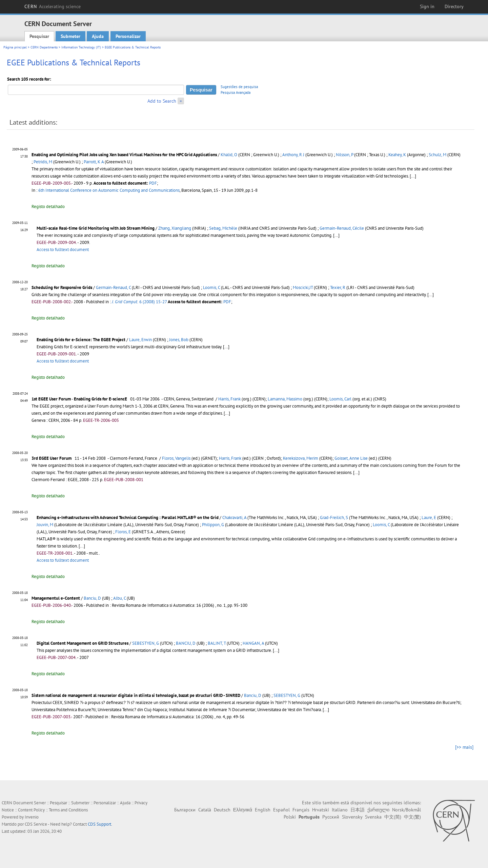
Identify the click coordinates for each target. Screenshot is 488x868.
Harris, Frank (229, 399)
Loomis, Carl (340, 399)
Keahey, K (397, 155)
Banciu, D (92, 598)
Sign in (427, 6)
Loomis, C (211, 287)
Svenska (373, 817)
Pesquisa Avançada (236, 92)
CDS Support (99, 824)
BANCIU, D (186, 643)
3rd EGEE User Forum (52, 458)
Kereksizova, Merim (301, 458)
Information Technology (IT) (81, 47)
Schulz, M (438, 155)
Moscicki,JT (303, 287)
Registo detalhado (48, 206)
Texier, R (338, 287)
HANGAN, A (253, 643)
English (263, 810)
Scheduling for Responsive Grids (62, 287)
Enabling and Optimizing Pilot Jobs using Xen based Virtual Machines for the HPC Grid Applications (124, 155)
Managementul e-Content (56, 598)
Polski (290, 817)
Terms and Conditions (68, 810)
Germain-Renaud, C (113, 287)
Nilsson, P (344, 155)
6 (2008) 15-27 (139, 302)
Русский (331, 817)
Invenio (32, 817)
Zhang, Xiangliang (175, 228)
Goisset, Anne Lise (351, 458)
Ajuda (98, 36)
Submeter (70, 36)
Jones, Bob (179, 340)
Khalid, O (229, 155)
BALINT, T (217, 643)
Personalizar (128, 36)
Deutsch (222, 810)
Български (185, 810)
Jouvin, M (45, 525)
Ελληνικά (243, 810)
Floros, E (123, 532)
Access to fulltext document (63, 250)
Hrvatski (321, 810)
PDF (153, 183)
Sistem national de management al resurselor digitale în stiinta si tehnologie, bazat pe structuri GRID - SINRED (136, 695)
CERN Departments (44, 47)
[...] (413, 176)
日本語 (358, 810)
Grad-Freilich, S (334, 518)
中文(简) (393, 817)
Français (301, 810)
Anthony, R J (293, 155)
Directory (454, 6)
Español (281, 810)
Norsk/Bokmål (406, 810)
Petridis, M (43, 162)
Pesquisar (39, 36)
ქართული (378, 810)
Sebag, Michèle (223, 228)
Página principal (15, 47)
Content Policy (31, 810)
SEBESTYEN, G (146, 643)
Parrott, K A (94, 162)
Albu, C (119, 598)
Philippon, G (213, 525)
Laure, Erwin (140, 340)
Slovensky (352, 817)
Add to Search (162, 101)
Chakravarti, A (234, 518)
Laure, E (429, 518)
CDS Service (36, 824)
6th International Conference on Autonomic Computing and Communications (109, 190)
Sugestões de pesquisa (239, 87)
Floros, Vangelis (176, 458)
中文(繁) (412, 817)
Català (205, 810)
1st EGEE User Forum (51, 399)
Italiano (340, 810)
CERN (53, 6)
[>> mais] (464, 747)
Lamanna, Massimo (285, 399)
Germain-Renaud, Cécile (342, 228)
